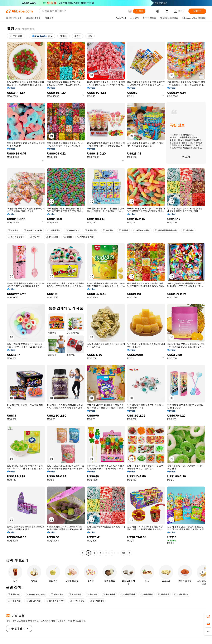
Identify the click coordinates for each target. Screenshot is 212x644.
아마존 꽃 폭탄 (128, 594)
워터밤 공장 (75, 594)
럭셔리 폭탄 (57, 594)
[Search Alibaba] (84, 11)
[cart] (167, 12)
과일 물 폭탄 (54, 230)
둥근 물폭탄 (109, 594)
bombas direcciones (35, 594)
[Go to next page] (130, 553)
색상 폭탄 (13, 230)
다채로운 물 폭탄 (85, 237)
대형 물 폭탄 (14, 601)
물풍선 (68, 237)
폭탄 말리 (163, 594)
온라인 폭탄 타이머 (55, 601)
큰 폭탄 (123, 230)
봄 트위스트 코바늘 (33, 230)
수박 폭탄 (108, 230)
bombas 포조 (72, 230)
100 (124, 553)
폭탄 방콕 (92, 594)
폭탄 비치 (35, 237)
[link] (208, 616)
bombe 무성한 (77, 601)
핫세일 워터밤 (181, 594)
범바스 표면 (52, 237)
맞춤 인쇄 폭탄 (33, 601)
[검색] (139, 11)
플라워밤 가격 (97, 601)
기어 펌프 (188, 230)
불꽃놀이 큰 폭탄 (141, 230)
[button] (130, 11)
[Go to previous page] (82, 553)
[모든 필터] (16, 36)
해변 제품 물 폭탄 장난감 (166, 230)
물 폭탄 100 (14, 594)
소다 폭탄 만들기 (16, 237)
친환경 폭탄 (147, 594)
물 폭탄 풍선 (91, 230)
